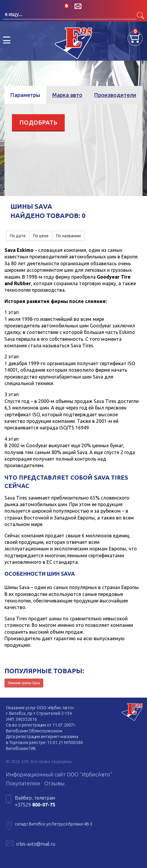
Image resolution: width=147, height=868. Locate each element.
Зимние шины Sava (24, 683)
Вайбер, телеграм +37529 (35, 801)
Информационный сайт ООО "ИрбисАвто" (59, 774)
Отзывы (55, 783)
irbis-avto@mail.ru (36, 844)
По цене (41, 236)
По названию (69, 236)
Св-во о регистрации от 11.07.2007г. (41, 725)
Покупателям (23, 783)
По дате (18, 236)
